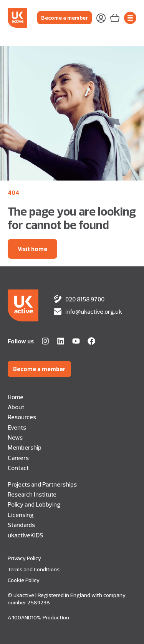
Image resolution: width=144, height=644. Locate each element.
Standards (21, 525)
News (15, 437)
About (16, 407)
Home (16, 397)
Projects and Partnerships (42, 484)
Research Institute (32, 494)
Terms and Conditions (34, 569)
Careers (18, 458)
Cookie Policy (24, 580)
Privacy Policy (24, 558)
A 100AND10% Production (38, 617)
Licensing (21, 515)
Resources (22, 417)
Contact (18, 468)
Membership (25, 447)
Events (17, 427)
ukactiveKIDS (25, 535)
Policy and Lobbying (34, 504)
